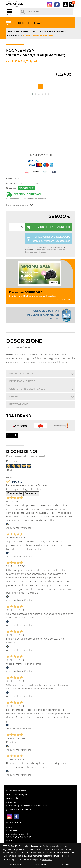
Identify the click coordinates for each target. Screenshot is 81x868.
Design (14, 397)
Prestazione (19, 405)
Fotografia (22, 32)
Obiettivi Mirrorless (55, 32)
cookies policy (13, 798)
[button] (32, 94)
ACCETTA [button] (65, 865)
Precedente (14, 494)
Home (10, 32)
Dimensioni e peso (22, 382)
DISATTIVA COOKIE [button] (16, 865)
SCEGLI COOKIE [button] (41, 865)
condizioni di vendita (16, 791)
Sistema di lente (21, 374)
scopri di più (63, 300)
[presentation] (9, 435)
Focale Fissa (13, 36)
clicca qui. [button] (47, 860)
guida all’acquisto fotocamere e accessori (27, 806)
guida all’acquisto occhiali (19, 810)
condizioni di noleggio (39, 252)
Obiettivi (36, 32)
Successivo (31, 494)
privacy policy (13, 802)
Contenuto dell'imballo (27, 389)
